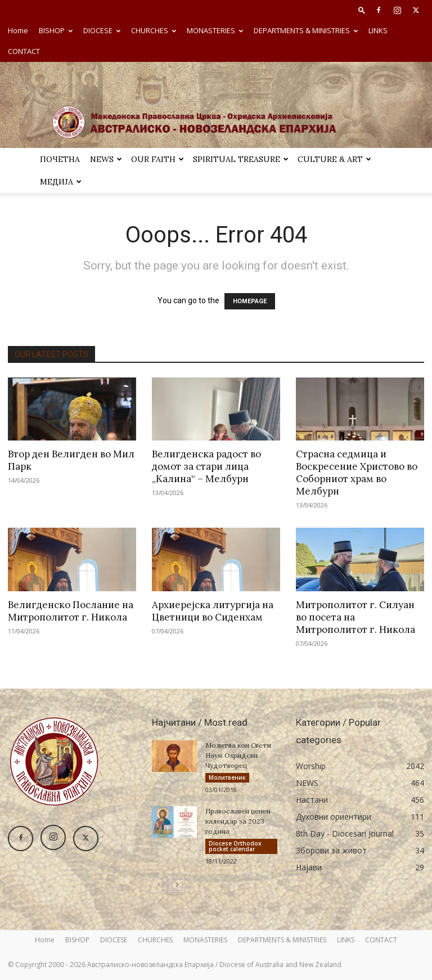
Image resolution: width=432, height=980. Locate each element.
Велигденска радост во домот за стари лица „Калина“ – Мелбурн (206, 466)
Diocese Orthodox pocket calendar (235, 846)
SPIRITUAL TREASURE (241, 159)
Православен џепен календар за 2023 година (238, 821)
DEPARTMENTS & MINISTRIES (306, 30)
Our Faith (157, 159)
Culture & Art (334, 159)
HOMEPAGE (250, 301)
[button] (362, 10)
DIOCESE (102, 30)
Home (18, 30)
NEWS (106, 159)
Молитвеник (227, 777)
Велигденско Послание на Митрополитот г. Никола (71, 611)
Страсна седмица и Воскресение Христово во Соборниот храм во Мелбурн (357, 473)
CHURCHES (154, 30)
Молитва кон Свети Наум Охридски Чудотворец (238, 755)
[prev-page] (159, 885)
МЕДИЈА (61, 182)
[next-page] (177, 885)
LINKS (378, 30)
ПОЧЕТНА (60, 159)
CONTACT (24, 51)
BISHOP (56, 30)
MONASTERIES (215, 30)
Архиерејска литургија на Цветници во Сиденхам (213, 611)
